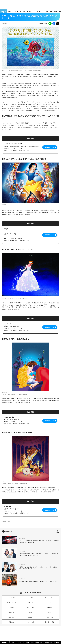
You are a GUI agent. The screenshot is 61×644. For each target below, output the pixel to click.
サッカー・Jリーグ (11, 603)
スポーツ (11, 11)
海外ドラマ (40, 11)
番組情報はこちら (49, 147)
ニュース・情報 (30, 622)
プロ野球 (30, 598)
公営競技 (11, 622)
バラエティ (30, 617)
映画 (56, 11)
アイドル (23, 11)
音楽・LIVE (30, 603)
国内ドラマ (49, 11)
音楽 (17, 11)
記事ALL (3, 11)
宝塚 (49, 612)
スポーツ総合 (11, 598)
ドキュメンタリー (49, 617)
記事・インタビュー (17, 642)
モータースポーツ (49, 598)
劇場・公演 (11, 617)
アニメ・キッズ (11, 607)
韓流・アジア (31, 11)
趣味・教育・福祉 (49, 622)
